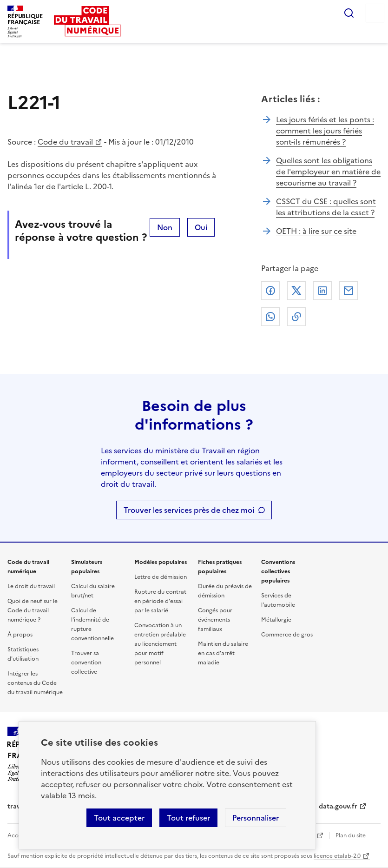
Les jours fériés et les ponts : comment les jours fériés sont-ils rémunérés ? (325, 131)
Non (165, 227)
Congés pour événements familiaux (215, 620)
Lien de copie (296, 317)
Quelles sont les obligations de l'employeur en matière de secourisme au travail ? (328, 172)
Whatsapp (270, 317)
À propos (20, 635)
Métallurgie (276, 620)
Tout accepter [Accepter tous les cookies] (119, 818)
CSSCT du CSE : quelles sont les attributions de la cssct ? (326, 207)
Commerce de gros (287, 635)
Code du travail (65, 142)
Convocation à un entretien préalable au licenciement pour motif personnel (160, 644)
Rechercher (349, 13)
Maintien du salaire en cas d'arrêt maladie (223, 653)
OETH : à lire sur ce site (316, 231)
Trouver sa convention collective (86, 663)
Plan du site (351, 835)
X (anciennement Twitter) (296, 291)
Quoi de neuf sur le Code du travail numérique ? (33, 610)
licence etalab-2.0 (337, 856)
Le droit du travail (31, 586)
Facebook (270, 291)
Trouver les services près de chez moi (189, 510)
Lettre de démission (161, 577)
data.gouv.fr (338, 806)
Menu (375, 13)
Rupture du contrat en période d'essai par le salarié (160, 601)
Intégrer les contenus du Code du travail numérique (35, 683)
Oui (201, 227)
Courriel (349, 291)
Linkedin (322, 291)
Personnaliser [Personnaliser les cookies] (256, 818)
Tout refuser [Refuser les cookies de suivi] (188, 818)
